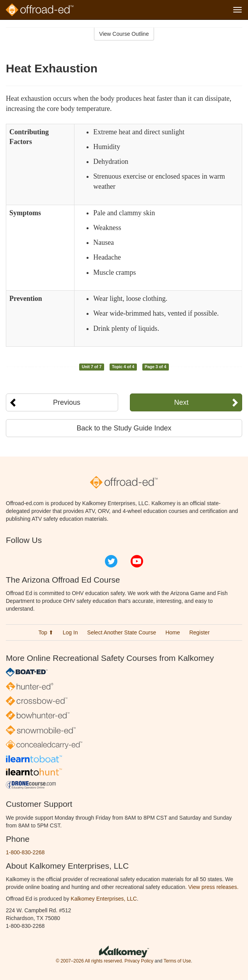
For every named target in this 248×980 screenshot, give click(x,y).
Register (199, 632)
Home (173, 632)
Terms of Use (177, 961)
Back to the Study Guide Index (124, 428)
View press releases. (213, 887)
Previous (67, 402)
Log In (70, 632)
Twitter (111, 561)
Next (182, 402)
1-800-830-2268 (25, 852)
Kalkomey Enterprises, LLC (104, 899)
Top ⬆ (46, 632)
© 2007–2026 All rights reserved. (89, 961)
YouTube (137, 561)
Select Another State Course (122, 632)
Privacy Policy (139, 961)
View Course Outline (124, 34)
